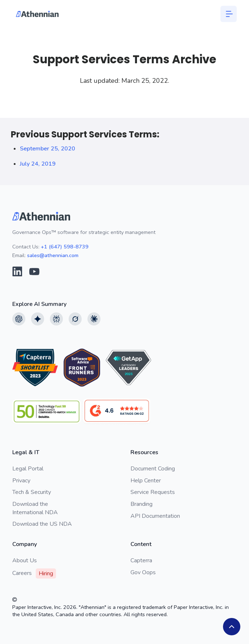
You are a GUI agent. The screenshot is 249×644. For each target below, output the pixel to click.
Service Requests (153, 492)
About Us (25, 560)
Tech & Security (32, 492)
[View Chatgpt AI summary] (19, 319)
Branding (141, 504)
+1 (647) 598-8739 (65, 247)
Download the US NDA (42, 524)
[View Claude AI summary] (94, 319)
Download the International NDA (35, 508)
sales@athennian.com (53, 255)
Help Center (146, 481)
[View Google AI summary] (38, 319)
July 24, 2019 (38, 164)
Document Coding (153, 469)
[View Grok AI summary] (75, 319)
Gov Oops (143, 572)
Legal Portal (28, 469)
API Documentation (155, 516)
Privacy (21, 481)
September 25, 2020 (48, 149)
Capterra (141, 560)
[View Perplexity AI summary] (56, 319)
